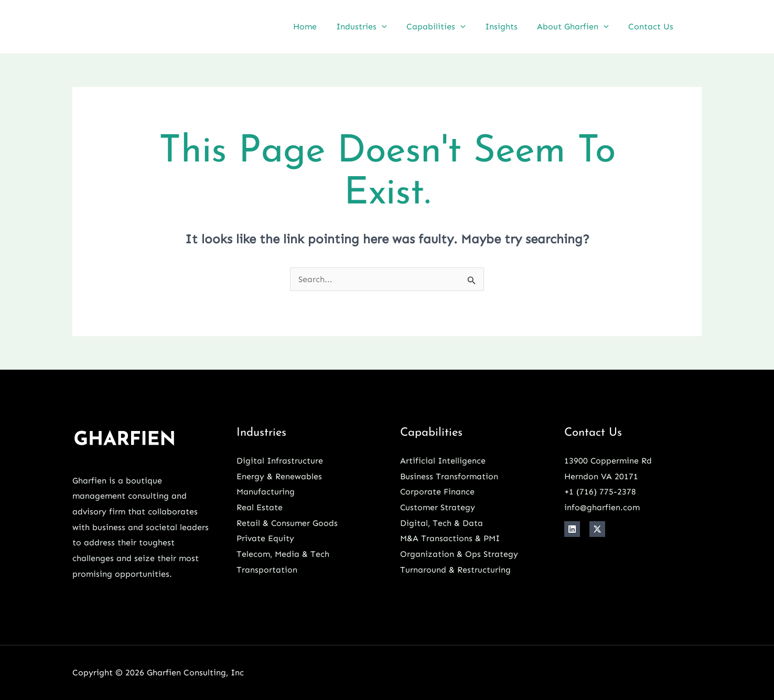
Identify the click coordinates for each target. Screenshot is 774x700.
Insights (508, 26)
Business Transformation (449, 476)
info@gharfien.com (602, 507)
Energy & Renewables (279, 476)
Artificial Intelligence (443, 461)
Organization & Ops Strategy (459, 554)
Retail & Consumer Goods (287, 523)
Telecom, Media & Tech (283, 554)
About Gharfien (577, 26)
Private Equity (265, 538)
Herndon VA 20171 (601, 476)
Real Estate (260, 507)
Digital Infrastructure (280, 461)
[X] (597, 529)
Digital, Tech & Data (442, 523)
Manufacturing (266, 492)
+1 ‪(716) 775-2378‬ (600, 492)
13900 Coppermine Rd (608, 461)
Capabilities (446, 26)
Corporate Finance (438, 492)
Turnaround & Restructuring (455, 570)
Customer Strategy (438, 507)
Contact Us (652, 26)
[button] (394, 26)
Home (320, 26)
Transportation (267, 570)
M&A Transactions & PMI (450, 538)
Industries (374, 26)
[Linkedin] (698, 28)
